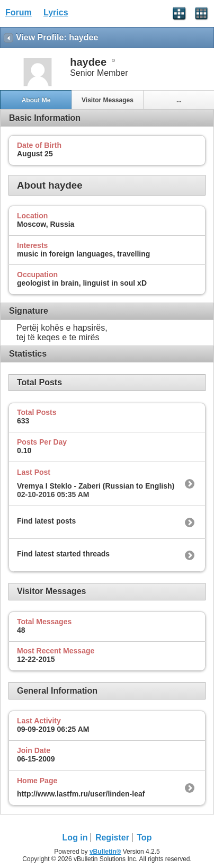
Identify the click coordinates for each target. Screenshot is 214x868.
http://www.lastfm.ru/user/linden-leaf (81, 794)
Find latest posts (46, 521)
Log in (75, 838)
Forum (19, 12)
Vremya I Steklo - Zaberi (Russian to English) (96, 486)
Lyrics (56, 12)
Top (144, 838)
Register (112, 838)
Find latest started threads (63, 554)
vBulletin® (105, 852)
